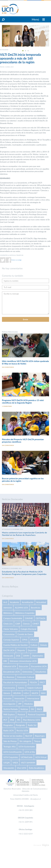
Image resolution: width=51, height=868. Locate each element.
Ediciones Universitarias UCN (23, 661)
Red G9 (29, 736)
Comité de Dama (25, 634)
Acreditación (28, 602)
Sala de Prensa (10, 741)
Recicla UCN (22, 730)
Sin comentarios (8, 367)
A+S (5, 602)
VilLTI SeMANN (28, 762)
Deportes (32, 650)
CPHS (25, 640)
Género (7, 693)
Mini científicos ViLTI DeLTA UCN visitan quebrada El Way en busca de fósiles (25, 362)
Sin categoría (25, 741)
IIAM (43, 693)
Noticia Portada (11, 709)
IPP (20, 704)
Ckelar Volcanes (11, 629)
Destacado (8, 656)
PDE (12, 720)
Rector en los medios (13, 736)
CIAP (18, 624)
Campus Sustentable (13, 618)
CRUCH (34, 640)
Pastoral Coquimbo (37, 714)
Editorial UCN (10, 666)
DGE (18, 656)
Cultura (34, 645)
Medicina (29, 704)
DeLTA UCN (9, 650)
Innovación (19, 698)
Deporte (21, 650)
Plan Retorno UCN (32, 720)
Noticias (24, 709)
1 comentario (7, 406)
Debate (43, 645)
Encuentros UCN (39, 666)
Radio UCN (9, 730)
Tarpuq (37, 741)
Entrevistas (28, 672)
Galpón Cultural (35, 688)
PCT (5, 720)
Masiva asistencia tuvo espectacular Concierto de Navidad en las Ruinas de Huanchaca (24, 534)
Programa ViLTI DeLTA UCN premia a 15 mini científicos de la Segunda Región (23, 401)
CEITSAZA (41, 618)
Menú (38, 19)
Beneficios (36, 608)
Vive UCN (21, 768)
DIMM (26, 656)
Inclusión (7, 698)
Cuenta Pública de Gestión (16, 645)
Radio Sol (32, 725)
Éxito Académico (37, 768)
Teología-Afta (9, 746)
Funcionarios (9, 688)
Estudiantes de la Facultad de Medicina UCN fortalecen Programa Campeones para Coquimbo (24, 573)
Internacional (33, 698)
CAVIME (29, 618)
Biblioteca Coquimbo (25, 613)
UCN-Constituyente (13, 752)
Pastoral (21, 714)
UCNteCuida (27, 757)
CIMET (36, 624)
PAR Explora (9, 714)
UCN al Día (30, 752)
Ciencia (26, 624)
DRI (5, 661)
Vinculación (9, 768)
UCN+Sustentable (27, 746)
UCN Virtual (41, 757)
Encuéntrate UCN (12, 672)
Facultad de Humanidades (15, 682)
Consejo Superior (11, 640)
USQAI (7, 762)
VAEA (15, 762)
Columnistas (9, 634)
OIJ (32, 709)
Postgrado (20, 725)
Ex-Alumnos (9, 677)
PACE (39, 709)
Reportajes (40, 736)
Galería (21, 688)
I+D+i (26, 693)
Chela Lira (8, 624)
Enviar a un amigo (16, 260)
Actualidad (41, 602)
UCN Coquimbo (11, 757)
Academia (15, 602)
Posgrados (8, 725)
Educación (24, 666)
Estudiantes (41, 672)
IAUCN (35, 693)
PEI (19, 720)
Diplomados (38, 656)
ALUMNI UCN (21, 608)
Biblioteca (8, 613)
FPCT (42, 682)
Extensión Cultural (26, 677)
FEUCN (33, 682)
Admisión (8, 608)
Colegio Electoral (28, 629)
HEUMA (17, 693)
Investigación (9, 704)
